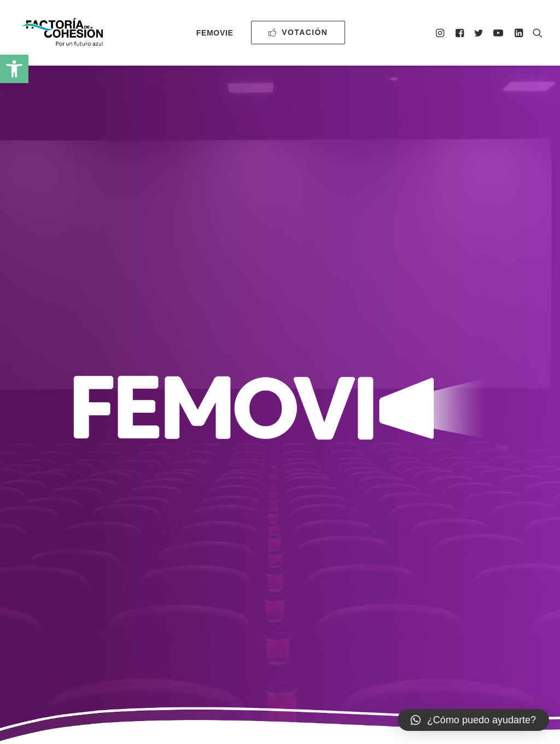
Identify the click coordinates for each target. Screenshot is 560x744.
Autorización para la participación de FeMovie (416, 435)
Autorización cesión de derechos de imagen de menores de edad (418, 516)
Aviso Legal (287, 656)
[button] (14, 69)
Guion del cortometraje (144, 505)
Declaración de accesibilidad (456, 656)
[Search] (535, 33)
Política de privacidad (357, 656)
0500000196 (220, 656)
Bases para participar (144, 429)
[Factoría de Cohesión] (63, 33)
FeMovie (215, 33)
